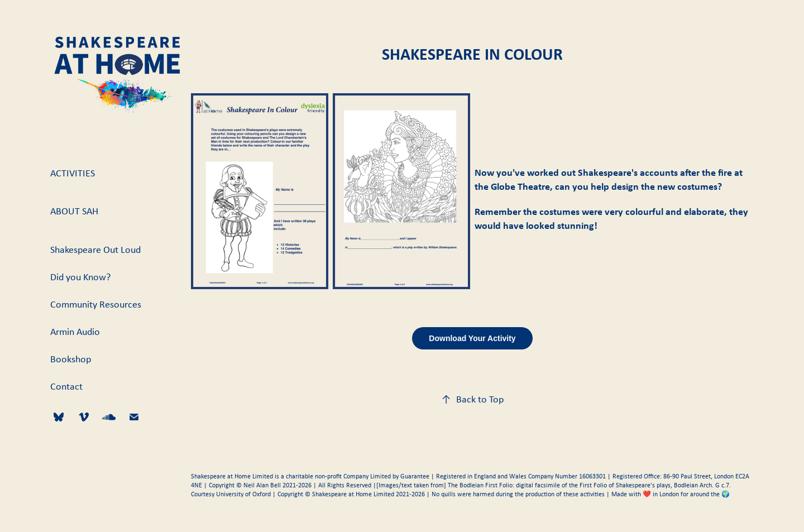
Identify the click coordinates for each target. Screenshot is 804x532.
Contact (66, 386)
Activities (73, 173)
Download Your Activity (472, 338)
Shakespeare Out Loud (95, 250)
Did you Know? (80, 277)
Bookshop (71, 359)
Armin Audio (75, 332)
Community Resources (96, 304)
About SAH (74, 211)
